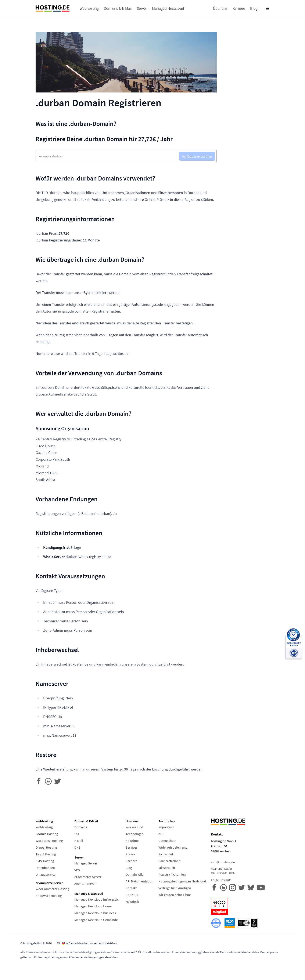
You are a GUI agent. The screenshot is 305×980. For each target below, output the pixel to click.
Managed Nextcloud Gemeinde (96, 920)
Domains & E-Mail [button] (118, 8)
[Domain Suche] (126, 156)
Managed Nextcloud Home (93, 906)
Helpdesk (132, 901)
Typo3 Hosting (46, 854)
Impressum (166, 827)
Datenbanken (45, 868)
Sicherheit (166, 854)
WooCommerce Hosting (52, 889)
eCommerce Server (88, 877)
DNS (77, 847)
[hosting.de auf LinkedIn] (225, 887)
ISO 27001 (133, 895)
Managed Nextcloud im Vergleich (97, 899)
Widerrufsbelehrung (173, 847)
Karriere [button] (239, 8)
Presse (130, 854)
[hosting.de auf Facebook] (216, 887)
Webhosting (44, 827)
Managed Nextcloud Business (95, 913)
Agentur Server (85, 884)
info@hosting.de (223, 862)
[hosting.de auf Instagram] (234, 887)
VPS (77, 870)
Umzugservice (46, 874)
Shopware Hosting (49, 896)
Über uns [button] (220, 8)
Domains (81, 827)
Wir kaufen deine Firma (175, 895)
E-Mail (79, 841)
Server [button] (142, 8)
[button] (267, 8)
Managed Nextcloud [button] (168, 8)
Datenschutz (167, 841)
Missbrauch (167, 868)
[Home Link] (53, 8)
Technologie (134, 834)
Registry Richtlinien (172, 874)
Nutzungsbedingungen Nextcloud (182, 881)
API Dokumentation (139, 881)
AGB (161, 834)
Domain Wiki (135, 874)
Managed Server (86, 863)
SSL (77, 834)
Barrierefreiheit (169, 861)
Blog (129, 868)
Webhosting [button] (89, 8)
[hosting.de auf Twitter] (243, 887)
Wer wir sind (134, 827)
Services (132, 847)
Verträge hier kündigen (175, 888)
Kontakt (131, 888)
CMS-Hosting (45, 861)
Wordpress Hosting (49, 841)
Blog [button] (254, 8)
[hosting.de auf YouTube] (252, 887)
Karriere (131, 861)
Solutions (132, 841)
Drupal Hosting (46, 847)
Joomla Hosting (47, 834)
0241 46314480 (240, 871)
